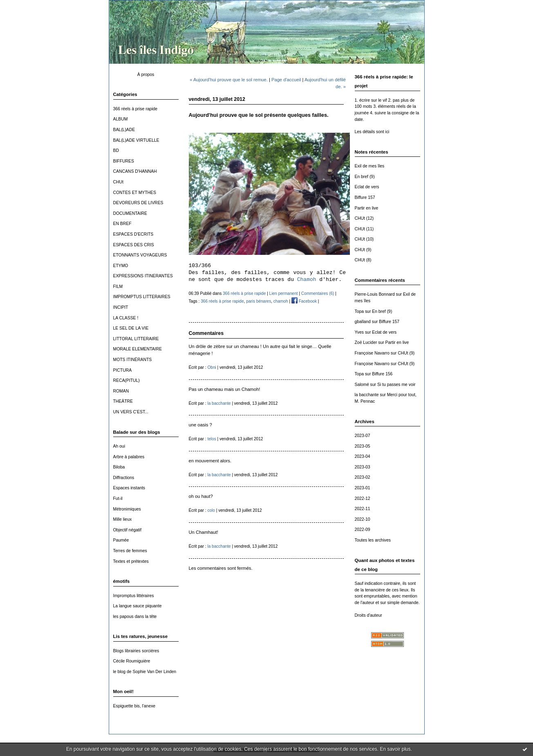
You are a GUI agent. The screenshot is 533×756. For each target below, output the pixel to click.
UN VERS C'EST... (131, 412)
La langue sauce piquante (138, 606)
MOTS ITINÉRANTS (133, 360)
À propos (146, 75)
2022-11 (363, 509)
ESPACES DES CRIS (134, 245)
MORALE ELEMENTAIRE (138, 349)
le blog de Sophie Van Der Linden (145, 672)
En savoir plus (395, 749)
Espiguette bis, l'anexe (134, 706)
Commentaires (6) (318, 293)
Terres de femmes (130, 551)
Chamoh (307, 280)
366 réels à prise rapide (135, 109)
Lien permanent (284, 293)
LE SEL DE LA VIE (131, 328)
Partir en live (367, 208)
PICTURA (123, 370)
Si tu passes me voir (396, 385)
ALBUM (121, 119)
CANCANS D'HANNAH (135, 171)
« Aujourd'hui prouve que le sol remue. (229, 80)
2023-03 (363, 467)
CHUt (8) (363, 260)
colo (211, 510)
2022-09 (363, 530)
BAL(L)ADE (124, 130)
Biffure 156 (382, 374)
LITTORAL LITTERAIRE (136, 339)
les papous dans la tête (135, 617)
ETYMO (121, 266)
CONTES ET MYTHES (135, 193)
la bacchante (367, 395)
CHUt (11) (364, 229)
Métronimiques (127, 509)
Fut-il (118, 498)
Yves (359, 332)
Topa (359, 311)
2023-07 (363, 436)
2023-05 (363, 446)
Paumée (121, 540)
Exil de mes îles (370, 166)
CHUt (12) (364, 218)
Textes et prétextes (131, 561)
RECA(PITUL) (127, 380)
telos (212, 439)
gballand (363, 322)
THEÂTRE (123, 401)
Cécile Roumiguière (132, 661)
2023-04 (363, 456)
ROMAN (121, 391)
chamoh (281, 301)
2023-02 (363, 477)
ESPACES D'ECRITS (133, 234)
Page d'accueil (286, 80)
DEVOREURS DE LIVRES (138, 203)
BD (116, 151)
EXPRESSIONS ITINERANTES (143, 276)
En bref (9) (365, 177)
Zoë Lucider (366, 342)
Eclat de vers (367, 187)
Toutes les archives (373, 540)
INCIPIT (121, 307)
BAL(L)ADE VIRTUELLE (136, 140)
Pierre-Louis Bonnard (375, 294)
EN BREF (122, 224)
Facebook (304, 301)
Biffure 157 (365, 197)
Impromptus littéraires (134, 596)
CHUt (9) (363, 250)
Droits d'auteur (368, 615)
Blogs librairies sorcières (136, 651)
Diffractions (124, 478)
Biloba (119, 467)
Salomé (362, 385)
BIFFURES (124, 161)
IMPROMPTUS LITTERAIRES (142, 297)
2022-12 (363, 498)
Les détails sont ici (372, 132)
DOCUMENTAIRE (130, 213)
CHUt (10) (364, 239)
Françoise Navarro (372, 353)
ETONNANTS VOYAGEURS (140, 255)
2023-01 (363, 488)
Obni (212, 367)
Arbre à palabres (129, 457)
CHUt (118, 182)
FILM (118, 287)
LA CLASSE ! (126, 318)
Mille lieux (123, 519)
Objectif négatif (127, 530)
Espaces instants (129, 488)
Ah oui (119, 446)
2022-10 (363, 519)
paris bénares (259, 301)
